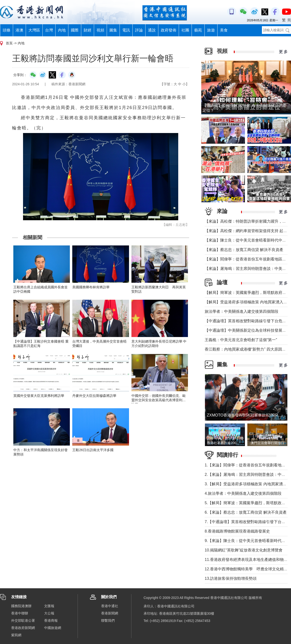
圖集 (113, 30)
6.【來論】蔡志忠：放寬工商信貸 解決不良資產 (246, 512)
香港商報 (51, 620)
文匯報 (49, 606)
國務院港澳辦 (21, 606)
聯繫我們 (108, 620)
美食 (224, 30)
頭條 (7, 30)
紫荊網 (16, 635)
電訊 (126, 30)
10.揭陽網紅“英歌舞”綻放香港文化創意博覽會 (244, 550)
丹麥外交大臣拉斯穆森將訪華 (94, 396)
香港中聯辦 (20, 613)
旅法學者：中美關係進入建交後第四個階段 (242, 311)
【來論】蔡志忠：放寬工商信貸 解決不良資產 (244, 250)
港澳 (19, 30)
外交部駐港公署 (23, 620)
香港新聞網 (110, 613)
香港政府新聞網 (23, 628)
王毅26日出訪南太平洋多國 (93, 450)
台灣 (49, 30)
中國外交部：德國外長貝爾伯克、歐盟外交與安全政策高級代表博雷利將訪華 (159, 400)
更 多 (283, 52)
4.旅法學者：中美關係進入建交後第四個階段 (243, 493)
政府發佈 (169, 30)
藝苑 (198, 30)
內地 (62, 30)
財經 (88, 30)
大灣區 (34, 30)
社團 (185, 30)
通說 (152, 30)
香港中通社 (110, 606)
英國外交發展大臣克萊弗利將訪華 (39, 396)
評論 (139, 30)
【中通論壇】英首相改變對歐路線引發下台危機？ (247, 321)
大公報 (49, 613)
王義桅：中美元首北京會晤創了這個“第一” (241, 340)
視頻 (100, 30)
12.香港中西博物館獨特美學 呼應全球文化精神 (246, 569)
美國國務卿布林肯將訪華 (91, 287)
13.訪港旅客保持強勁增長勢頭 (231, 578)
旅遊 (211, 30)
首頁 (9, 43)
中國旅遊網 (53, 628)
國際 (75, 30)
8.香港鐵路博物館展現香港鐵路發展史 (237, 531)
